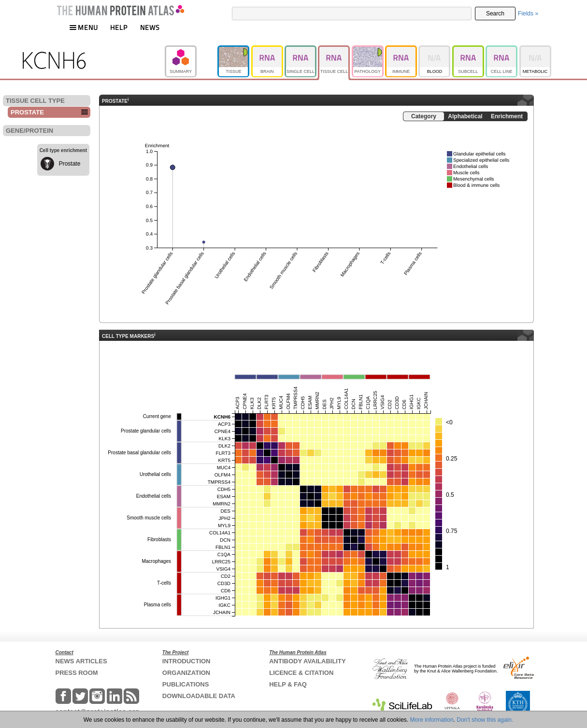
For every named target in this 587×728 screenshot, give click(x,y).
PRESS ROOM (77, 673)
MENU (84, 27)
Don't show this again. (485, 720)
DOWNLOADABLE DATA (199, 696)
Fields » (528, 14)
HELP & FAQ (288, 684)
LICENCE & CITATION (301, 673)
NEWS (150, 27)
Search (495, 14)
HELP (119, 27)
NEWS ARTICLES (81, 661)
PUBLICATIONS (186, 684)
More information (432, 720)
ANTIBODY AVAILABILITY (307, 661)
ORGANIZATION (186, 673)
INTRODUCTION (186, 661)
